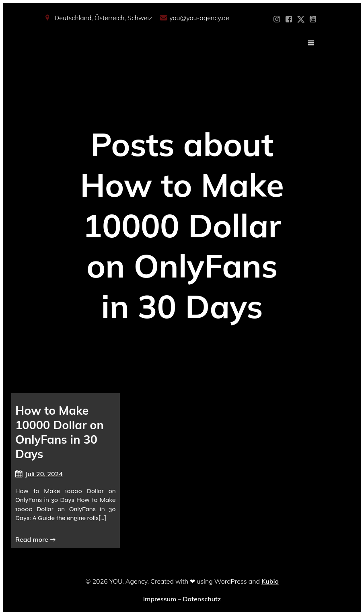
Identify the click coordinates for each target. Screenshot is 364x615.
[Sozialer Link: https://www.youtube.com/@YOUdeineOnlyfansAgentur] (313, 19)
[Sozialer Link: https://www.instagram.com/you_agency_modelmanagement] (277, 19)
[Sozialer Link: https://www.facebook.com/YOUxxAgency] (289, 19)
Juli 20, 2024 (39, 474)
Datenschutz (202, 599)
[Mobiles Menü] (311, 43)
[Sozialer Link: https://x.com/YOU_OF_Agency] (301, 19)
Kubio (270, 581)
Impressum (160, 599)
